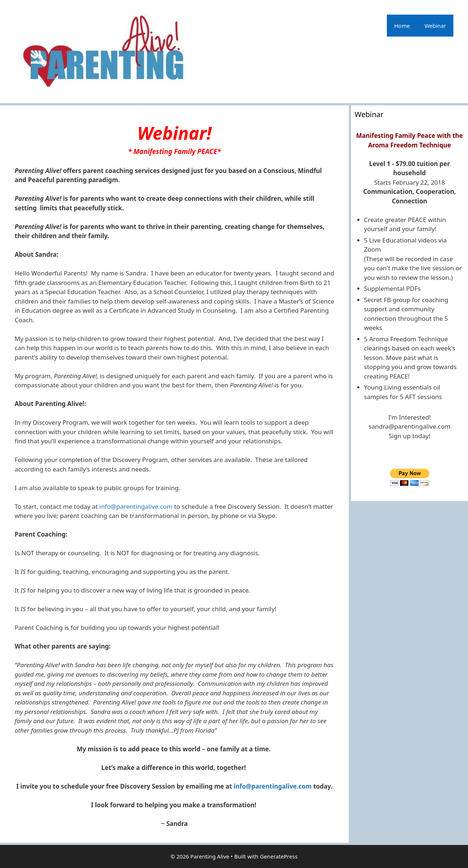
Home (402, 26)
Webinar (435, 26)
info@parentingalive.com (136, 506)
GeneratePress (279, 856)
